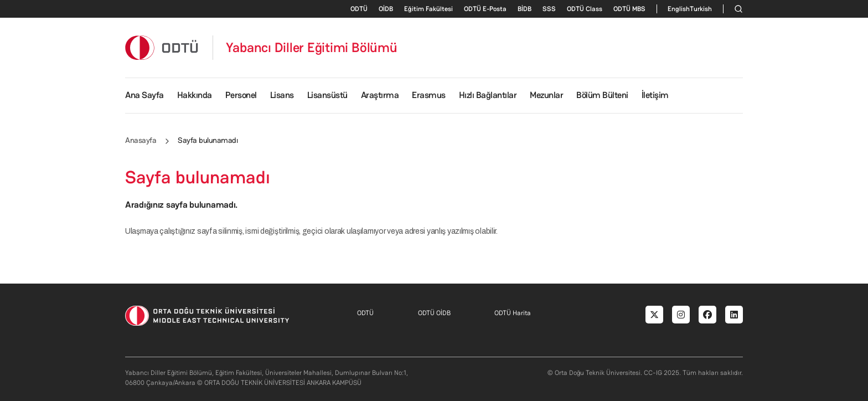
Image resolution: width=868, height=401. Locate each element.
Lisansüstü (327, 95)
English (679, 9)
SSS (549, 9)
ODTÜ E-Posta (485, 9)
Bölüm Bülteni (602, 95)
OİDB (386, 9)
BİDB (525, 9)
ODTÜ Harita (513, 313)
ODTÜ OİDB (434, 313)
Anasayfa (141, 140)
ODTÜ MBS (629, 9)
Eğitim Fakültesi (428, 9)
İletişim (655, 95)
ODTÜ (359, 9)
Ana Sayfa (144, 95)
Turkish (701, 9)
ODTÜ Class (585, 9)
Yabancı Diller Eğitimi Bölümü (312, 48)
